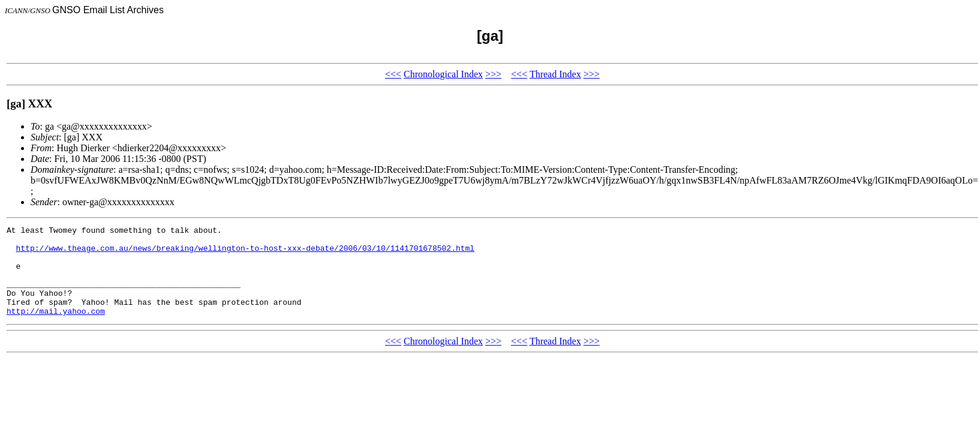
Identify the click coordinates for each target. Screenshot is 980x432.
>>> (493, 74)
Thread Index (555, 74)
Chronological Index (443, 74)
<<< (393, 74)
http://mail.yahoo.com (56, 329)
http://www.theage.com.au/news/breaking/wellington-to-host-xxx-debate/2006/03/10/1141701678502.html (245, 253)
